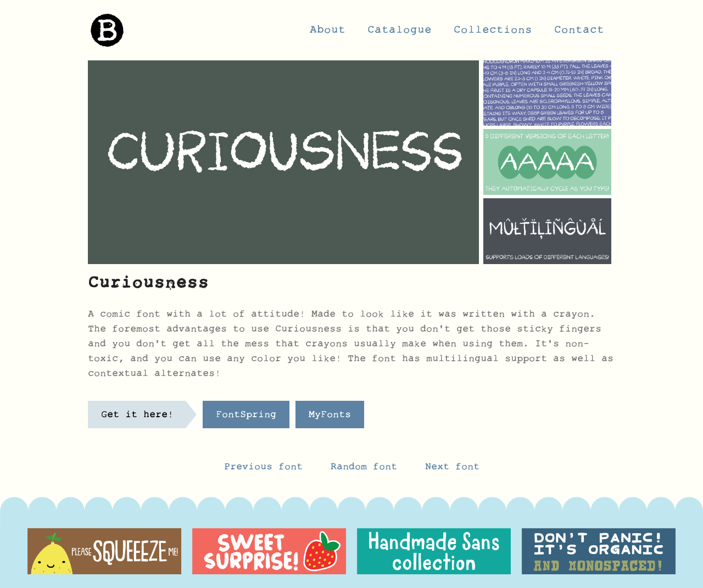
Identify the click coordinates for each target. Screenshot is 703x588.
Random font (367, 469)
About (328, 33)
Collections (493, 33)
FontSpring (246, 417)
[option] (104, 551)
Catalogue (400, 33)
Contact (579, 33)
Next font (452, 469)
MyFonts (330, 417)
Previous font (263, 469)
